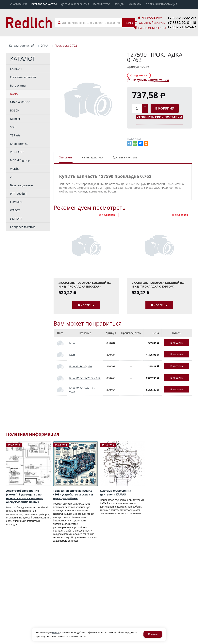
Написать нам (152, 18)
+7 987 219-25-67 (182, 27)
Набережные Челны (152, 28)
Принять (153, 634)
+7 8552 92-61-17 (182, 18)
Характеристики (93, 157)
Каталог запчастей (22, 45)
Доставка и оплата (125, 157)
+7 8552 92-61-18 (182, 23)
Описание (66, 157)
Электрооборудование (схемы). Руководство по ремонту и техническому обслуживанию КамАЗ (24, 496)
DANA (44, 45)
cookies (56, 633)
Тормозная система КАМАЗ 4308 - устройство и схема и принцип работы (73, 494)
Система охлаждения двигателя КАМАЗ (116, 493)
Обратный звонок (152, 23)
